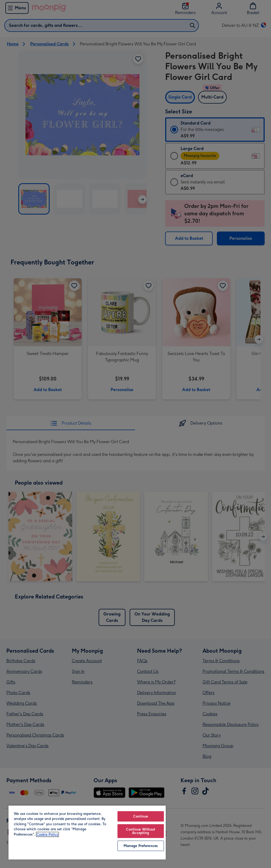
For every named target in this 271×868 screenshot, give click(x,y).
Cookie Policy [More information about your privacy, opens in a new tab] (47, 834)
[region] (87, 832)
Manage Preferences (141, 846)
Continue (141, 816)
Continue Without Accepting (141, 831)
